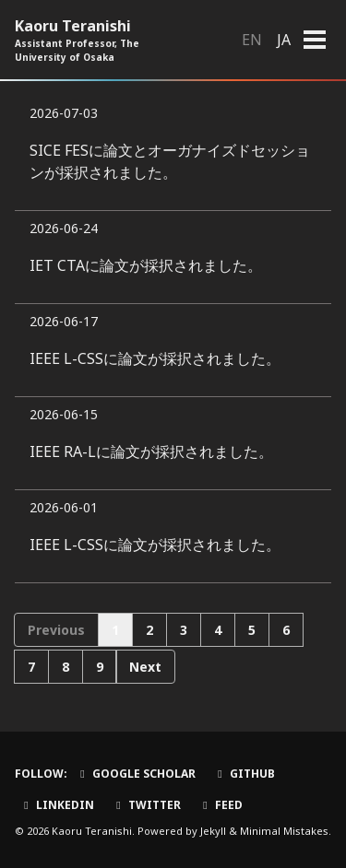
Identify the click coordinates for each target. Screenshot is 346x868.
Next (145, 667)
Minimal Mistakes (284, 831)
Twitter (146, 805)
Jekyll (213, 831)
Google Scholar (136, 774)
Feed (221, 805)
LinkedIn (57, 805)
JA (284, 40)
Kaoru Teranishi (102, 40)
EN (252, 40)
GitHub (244, 774)
